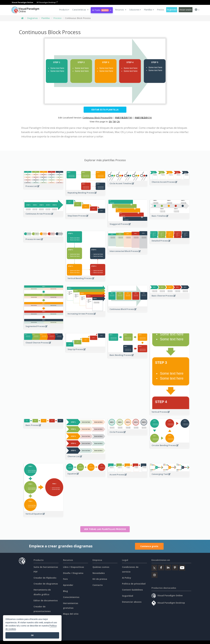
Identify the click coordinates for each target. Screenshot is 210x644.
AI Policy (127, 578)
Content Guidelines (132, 590)
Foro (65, 579)
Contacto (98, 585)
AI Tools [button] (102, 10)
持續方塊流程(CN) (143, 118)
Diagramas (32, 18)
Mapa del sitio (71, 614)
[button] (80, 10)
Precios (160, 10)
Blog (65, 591)
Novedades (99, 573)
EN (110, 122)
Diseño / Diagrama (73, 573)
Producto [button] (64, 10)
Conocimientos (71, 597)
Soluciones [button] (135, 10)
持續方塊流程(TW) (124, 118)
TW (114, 122)
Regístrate (172, 10)
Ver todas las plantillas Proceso (105, 529)
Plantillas (46, 18)
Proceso (57, 18)
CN (118, 122)
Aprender (68, 585)
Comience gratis (149, 546)
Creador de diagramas (46, 584)
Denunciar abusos (132, 602)
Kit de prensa (100, 579)
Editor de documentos (46, 600)
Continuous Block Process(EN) (98, 118)
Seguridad (128, 596)
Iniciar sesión (186, 10)
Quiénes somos (101, 567)
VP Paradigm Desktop (47, 2)
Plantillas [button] (149, 10)
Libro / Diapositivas (74, 567)
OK (32, 635)
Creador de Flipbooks (45, 578)
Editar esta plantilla (105, 110)
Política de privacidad (134, 584)
